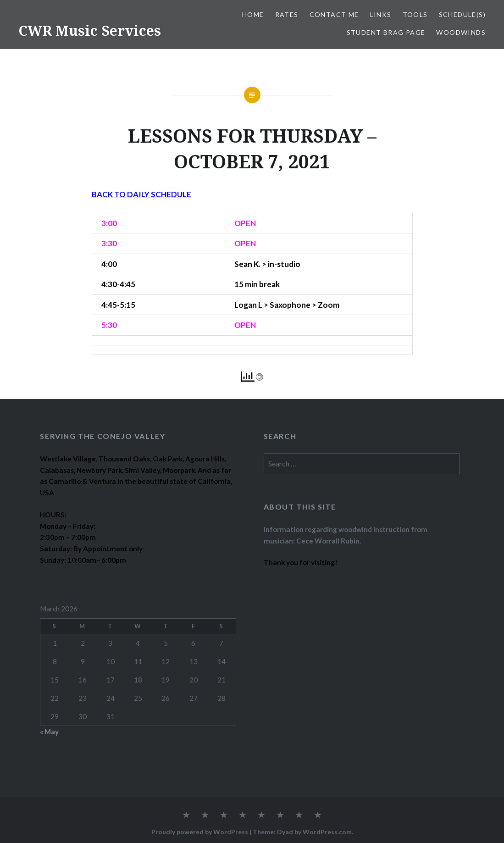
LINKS (381, 14)
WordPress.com (327, 832)
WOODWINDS (461, 32)
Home (253, 14)
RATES (287, 14)
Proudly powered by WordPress (200, 832)
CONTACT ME (334, 14)
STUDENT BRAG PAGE (386, 32)
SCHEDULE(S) (462, 14)
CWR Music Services (90, 31)
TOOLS (415, 14)
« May (49, 732)
